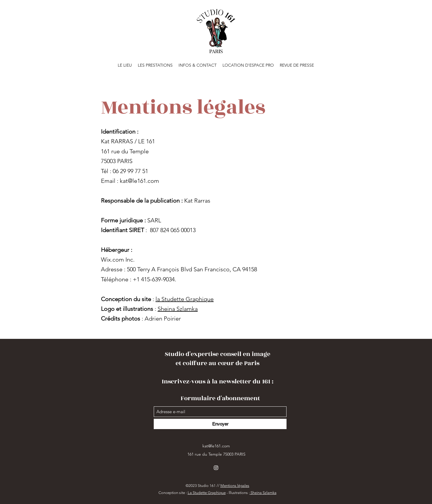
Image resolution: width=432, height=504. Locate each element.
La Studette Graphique (207, 493)
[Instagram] (216, 468)
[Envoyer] (220, 424)
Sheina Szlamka (178, 309)
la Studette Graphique (185, 299)
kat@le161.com (139, 181)
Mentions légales (235, 486)
